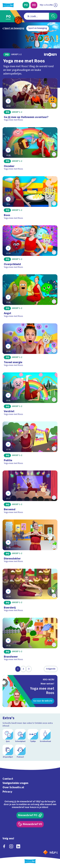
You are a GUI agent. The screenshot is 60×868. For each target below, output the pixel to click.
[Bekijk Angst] (30, 297)
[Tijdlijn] (33, 736)
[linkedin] (18, 846)
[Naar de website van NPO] (45, 852)
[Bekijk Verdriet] (30, 395)
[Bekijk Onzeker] (30, 150)
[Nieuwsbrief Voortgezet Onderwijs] (30, 824)
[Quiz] (8, 736)
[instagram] (11, 846)
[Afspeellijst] (8, 751)
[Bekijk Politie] (30, 444)
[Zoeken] (53, 16)
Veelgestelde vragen (15, 783)
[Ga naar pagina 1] (18, 669)
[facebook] (4, 846)
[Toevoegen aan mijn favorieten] (54, 105)
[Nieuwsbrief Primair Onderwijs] (30, 815)
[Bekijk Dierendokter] (30, 542)
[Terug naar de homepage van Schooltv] (8, 5)
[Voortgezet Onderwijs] (34, 5)
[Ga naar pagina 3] (29, 669)
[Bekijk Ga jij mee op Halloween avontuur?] (30, 101)
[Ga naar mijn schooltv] (49, 5)
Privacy (7, 792)
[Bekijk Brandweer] (30, 640)
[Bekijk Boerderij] (30, 591)
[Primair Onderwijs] (26, 5)
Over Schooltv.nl (13, 787)
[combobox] (36, 16)
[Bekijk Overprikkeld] (30, 248)
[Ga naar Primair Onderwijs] (9, 16)
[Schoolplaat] (20, 736)
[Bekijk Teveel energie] (30, 346)
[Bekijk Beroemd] (30, 493)
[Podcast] (20, 751)
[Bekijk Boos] (30, 199)
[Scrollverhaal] (45, 736)
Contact (8, 779)
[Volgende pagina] (51, 669)
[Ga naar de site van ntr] (53, 852)
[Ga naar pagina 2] (23, 669)
